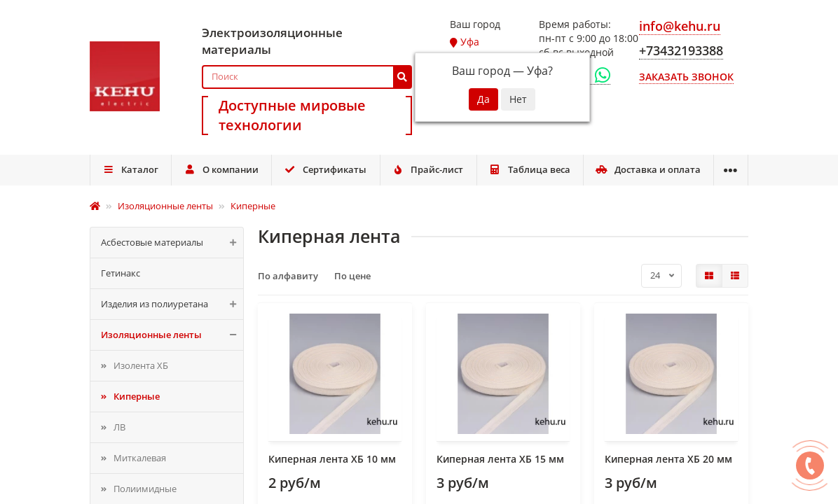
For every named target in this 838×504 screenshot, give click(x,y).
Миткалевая (140, 458)
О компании (221, 169)
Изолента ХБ (141, 365)
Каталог (130, 169)
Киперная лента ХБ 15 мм (500, 459)
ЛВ (119, 427)
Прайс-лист (428, 169)
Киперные (137, 396)
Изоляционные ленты (172, 335)
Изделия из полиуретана (172, 304)
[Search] (307, 77)
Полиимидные (145, 489)
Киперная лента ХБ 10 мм (332, 459)
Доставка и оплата (648, 169)
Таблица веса (530, 169)
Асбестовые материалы (172, 243)
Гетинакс (121, 273)
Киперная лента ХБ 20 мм (668, 459)
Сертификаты (326, 169)
